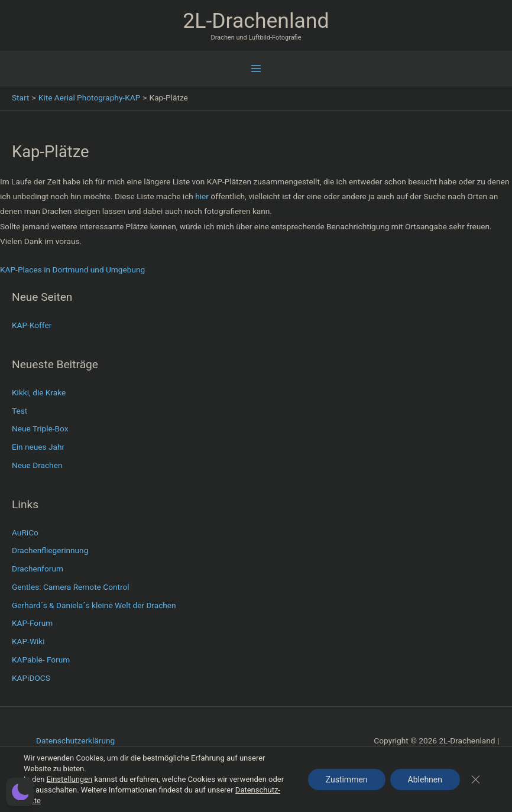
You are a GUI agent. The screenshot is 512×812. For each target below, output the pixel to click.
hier (201, 196)
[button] (20, 792)
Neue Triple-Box (40, 428)
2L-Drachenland (256, 21)
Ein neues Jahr (38, 447)
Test (20, 411)
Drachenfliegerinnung (50, 550)
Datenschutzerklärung (75, 740)
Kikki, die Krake (39, 392)
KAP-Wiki (28, 641)
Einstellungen (70, 779)
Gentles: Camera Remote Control (71, 587)
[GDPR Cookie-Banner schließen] (475, 779)
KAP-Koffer (32, 325)
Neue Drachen (37, 465)
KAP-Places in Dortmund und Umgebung (72, 269)
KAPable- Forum (41, 660)
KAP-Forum (32, 623)
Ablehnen (425, 779)
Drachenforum (38, 569)
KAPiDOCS (31, 678)
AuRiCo (25, 532)
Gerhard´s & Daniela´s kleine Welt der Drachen (94, 605)
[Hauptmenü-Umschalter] (256, 69)
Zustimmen (347, 779)
